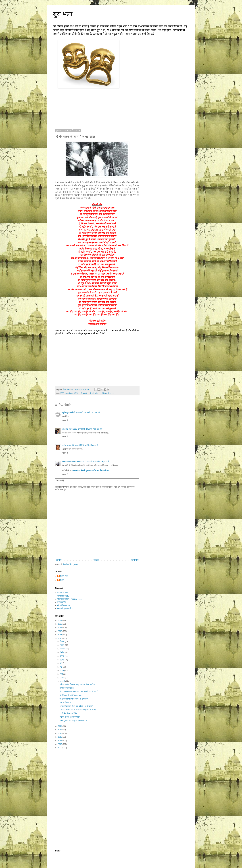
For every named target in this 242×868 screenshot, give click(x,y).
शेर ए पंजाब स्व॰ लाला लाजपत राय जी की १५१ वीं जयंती (79, 692)
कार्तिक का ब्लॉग (63, 593)
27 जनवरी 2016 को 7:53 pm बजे (90, 429)
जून (62, 663)
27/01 (76, 393)
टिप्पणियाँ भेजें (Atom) (71, 564)
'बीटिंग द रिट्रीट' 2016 (67, 688)
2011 (60, 741)
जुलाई (62, 660)
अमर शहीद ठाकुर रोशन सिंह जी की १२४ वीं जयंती (76, 706)
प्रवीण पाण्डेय (67, 445)
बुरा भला (63, 14)
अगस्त (62, 656)
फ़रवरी (63, 678)
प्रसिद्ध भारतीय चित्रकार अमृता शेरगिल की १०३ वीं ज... (78, 685)
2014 (60, 730)
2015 (60, 726)
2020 (60, 624)
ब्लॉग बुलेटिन (62, 602)
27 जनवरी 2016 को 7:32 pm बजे (88, 413)
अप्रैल (62, 670)
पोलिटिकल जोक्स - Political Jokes (70, 599)
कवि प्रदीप (95, 393)
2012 (60, 737)
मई (61, 667)
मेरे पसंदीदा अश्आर (64, 605)
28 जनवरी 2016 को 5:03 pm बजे (97, 462)
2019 (60, 627)
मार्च (62, 674)
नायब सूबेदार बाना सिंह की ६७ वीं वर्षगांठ (73, 721)
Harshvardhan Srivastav (73, 462)
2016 (60, 638)
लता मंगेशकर (103, 393)
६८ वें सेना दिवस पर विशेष (68, 713)
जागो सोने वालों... (63, 596)
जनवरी (63, 681)
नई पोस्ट (59, 560)
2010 (60, 744)
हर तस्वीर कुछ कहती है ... (66, 608)
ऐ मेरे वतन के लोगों (85, 393)
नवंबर (62, 645)
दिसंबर (63, 642)
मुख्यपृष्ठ (96, 560)
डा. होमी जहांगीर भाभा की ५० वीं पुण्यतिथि (74, 699)
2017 (60, 635)
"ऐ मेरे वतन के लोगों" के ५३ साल (71, 695)
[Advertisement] (97, 776)
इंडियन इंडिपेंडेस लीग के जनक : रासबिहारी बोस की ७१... (78, 710)
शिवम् (62, 580)
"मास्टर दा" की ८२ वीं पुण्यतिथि (70, 717)
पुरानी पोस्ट (135, 560)
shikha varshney (70, 429)
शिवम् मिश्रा (64, 576)
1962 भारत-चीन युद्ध (67, 393)
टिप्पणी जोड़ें (60, 481)
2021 (60, 620)
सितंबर (63, 652)
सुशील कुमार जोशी (69, 413)
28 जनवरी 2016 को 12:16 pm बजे (85, 445)
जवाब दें (65, 420)
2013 (60, 733)
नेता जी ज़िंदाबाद (65, 703)
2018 (60, 631)
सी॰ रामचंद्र (111, 393)
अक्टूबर (63, 649)
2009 (60, 748)
